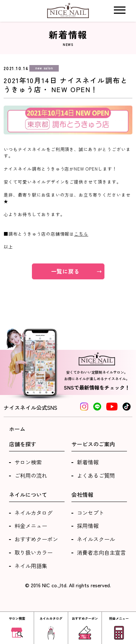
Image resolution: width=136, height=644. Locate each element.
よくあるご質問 (96, 475)
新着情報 (88, 462)
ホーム (17, 429)
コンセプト (90, 513)
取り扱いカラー (34, 552)
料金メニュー (31, 526)
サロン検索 (28, 462)
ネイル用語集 (31, 566)
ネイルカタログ (34, 513)
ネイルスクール (96, 539)
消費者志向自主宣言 (101, 552)
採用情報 (88, 526)
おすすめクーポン (36, 539)
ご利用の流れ (31, 475)
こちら (81, 234)
